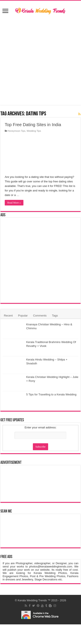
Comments (40, 316)
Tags (55, 316)
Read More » (14, 203)
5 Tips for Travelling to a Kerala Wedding (51, 394)
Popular (23, 316)
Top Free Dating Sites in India (33, 125)
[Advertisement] (41, 60)
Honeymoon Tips (16, 131)
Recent (8, 316)
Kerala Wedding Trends (32, 600)
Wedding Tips (34, 131)
